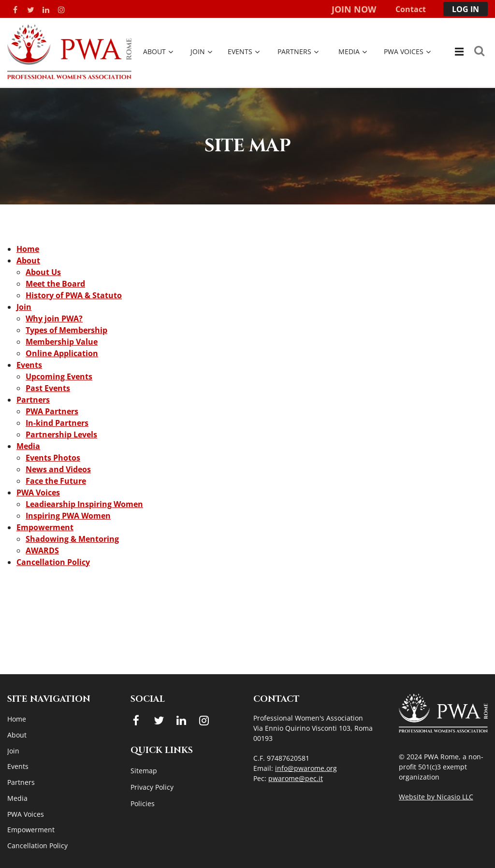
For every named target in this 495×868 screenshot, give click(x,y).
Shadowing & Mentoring (72, 539)
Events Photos (53, 458)
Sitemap (144, 771)
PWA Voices (38, 492)
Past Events (48, 388)
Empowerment (45, 527)
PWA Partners (52, 411)
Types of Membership (66, 330)
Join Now (354, 9)
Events (29, 365)
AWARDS (42, 550)
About (28, 260)
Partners (33, 400)
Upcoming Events (59, 376)
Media (28, 446)
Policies (143, 803)
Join (24, 307)
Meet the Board (55, 284)
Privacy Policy (152, 787)
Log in (466, 9)
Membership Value (62, 342)
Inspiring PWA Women (68, 516)
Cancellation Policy (53, 562)
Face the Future (56, 481)
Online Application (62, 353)
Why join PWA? (54, 318)
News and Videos (58, 469)
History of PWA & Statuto (74, 295)
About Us (43, 272)
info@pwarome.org (306, 768)
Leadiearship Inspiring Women (84, 504)
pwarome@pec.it (296, 778)
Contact (411, 9)
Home (28, 249)
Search (479, 51)
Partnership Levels (61, 434)
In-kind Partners (57, 423)
